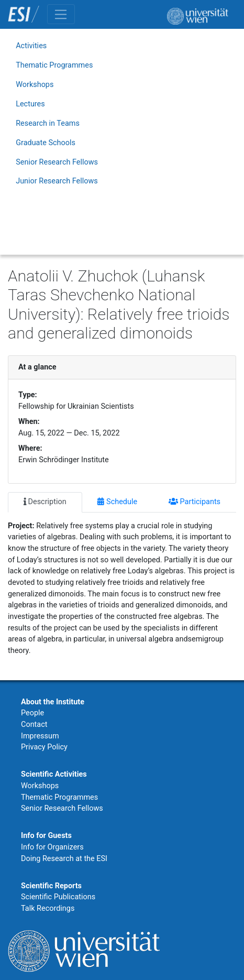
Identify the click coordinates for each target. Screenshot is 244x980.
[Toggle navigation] (61, 14)
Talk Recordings (48, 908)
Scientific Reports (51, 886)
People (32, 713)
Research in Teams (48, 123)
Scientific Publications (58, 897)
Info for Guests (46, 836)
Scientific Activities (54, 774)
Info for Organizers (52, 847)
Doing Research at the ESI (64, 859)
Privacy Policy (44, 747)
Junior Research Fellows (57, 181)
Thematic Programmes (54, 65)
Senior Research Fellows (57, 162)
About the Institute (53, 702)
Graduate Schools (46, 143)
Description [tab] (45, 502)
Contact (34, 725)
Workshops (35, 85)
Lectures (30, 104)
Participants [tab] (195, 502)
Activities (31, 46)
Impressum (40, 736)
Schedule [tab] (117, 502)
